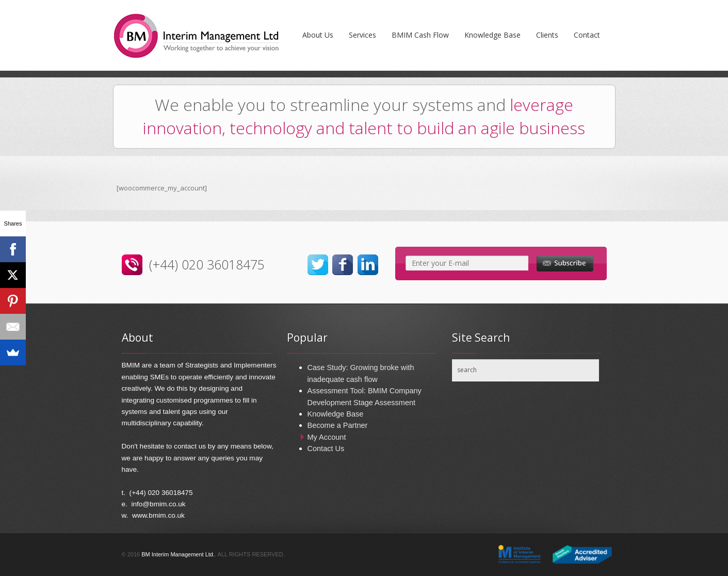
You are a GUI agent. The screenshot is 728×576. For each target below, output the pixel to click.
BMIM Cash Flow (420, 35)
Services (362, 35)
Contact (587, 35)
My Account (327, 437)
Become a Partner (338, 425)
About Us (318, 35)
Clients (547, 35)
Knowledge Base (492, 35)
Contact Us (326, 449)
